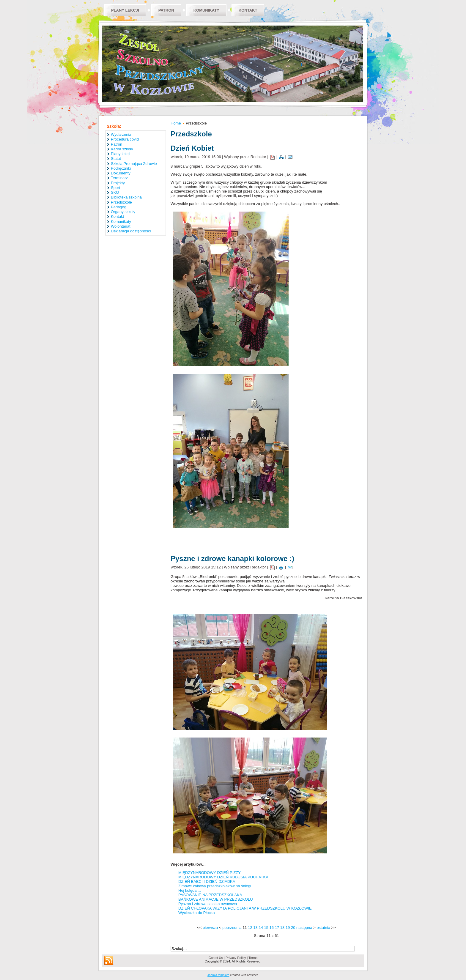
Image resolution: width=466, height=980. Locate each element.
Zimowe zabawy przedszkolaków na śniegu (215, 886)
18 (282, 928)
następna (304, 928)
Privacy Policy (236, 958)
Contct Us (216, 958)
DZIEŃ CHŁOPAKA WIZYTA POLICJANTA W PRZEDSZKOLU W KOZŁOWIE (245, 908)
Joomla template (218, 975)
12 (250, 928)
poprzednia (232, 928)
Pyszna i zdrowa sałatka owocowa (208, 904)
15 (266, 928)
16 (272, 928)
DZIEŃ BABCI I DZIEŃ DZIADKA (207, 881)
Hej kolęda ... (190, 890)
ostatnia (323, 928)
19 (288, 928)
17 (277, 928)
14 (261, 928)
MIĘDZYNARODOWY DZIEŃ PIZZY (210, 873)
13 (255, 928)
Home (176, 123)
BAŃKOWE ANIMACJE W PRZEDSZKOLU (216, 899)
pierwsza (210, 928)
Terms (253, 958)
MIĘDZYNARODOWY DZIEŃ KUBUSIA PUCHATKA (223, 877)
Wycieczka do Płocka (197, 913)
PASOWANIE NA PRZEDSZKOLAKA (210, 895)
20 (293, 928)
